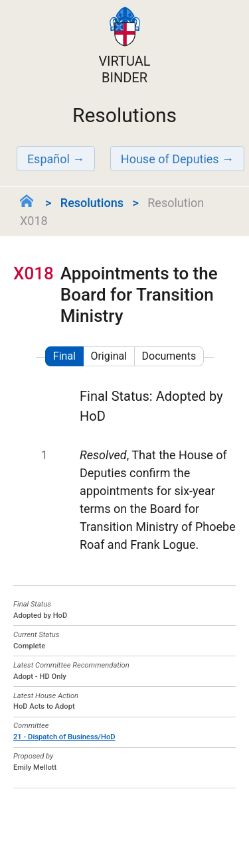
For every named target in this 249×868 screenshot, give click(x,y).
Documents (169, 356)
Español (48, 159)
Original (109, 356)
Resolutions (92, 203)
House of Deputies (170, 159)
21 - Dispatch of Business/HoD (64, 737)
